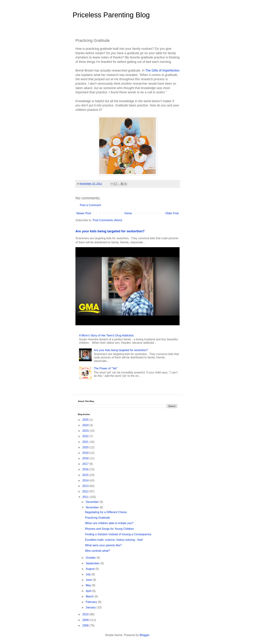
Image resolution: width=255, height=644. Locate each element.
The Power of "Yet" (106, 368)
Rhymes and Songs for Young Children (109, 529)
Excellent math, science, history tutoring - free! (114, 540)
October (91, 558)
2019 (86, 453)
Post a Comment (90, 205)
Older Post (172, 213)
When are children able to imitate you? (109, 523)
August (90, 569)
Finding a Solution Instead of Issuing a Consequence (118, 534)
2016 (86, 469)
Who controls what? (97, 551)
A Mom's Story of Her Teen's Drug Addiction (106, 335)
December (93, 502)
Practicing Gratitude (97, 518)
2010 (86, 614)
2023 (86, 431)
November (93, 507)
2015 (86, 475)
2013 (86, 486)
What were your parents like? (103, 545)
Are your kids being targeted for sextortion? (110, 231)
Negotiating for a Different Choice (106, 512)
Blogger (144, 635)
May (89, 585)
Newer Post (84, 213)
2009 (86, 620)
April (89, 591)
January (91, 607)
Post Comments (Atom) (107, 220)
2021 (86, 442)
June (89, 580)
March (90, 596)
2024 (86, 425)
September (93, 563)
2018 (86, 458)
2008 (86, 625)
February (92, 602)
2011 (86, 497)
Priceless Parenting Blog (111, 15)
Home (128, 213)
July (89, 574)
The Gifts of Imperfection (162, 70)
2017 (86, 464)
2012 (86, 491)
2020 (86, 447)
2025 (86, 420)
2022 (86, 436)
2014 (86, 480)
